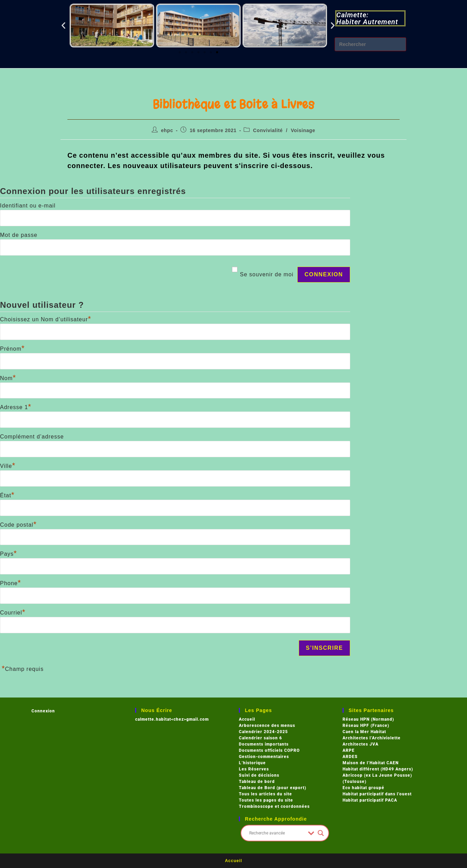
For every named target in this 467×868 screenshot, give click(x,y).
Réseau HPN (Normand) (368, 719)
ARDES (350, 757)
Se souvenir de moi (267, 274)
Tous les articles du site (265, 794)
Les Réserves (254, 769)
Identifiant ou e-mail (28, 206)
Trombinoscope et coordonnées (274, 806)
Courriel (13, 613)
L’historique (252, 763)
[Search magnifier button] (321, 833)
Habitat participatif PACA (370, 800)
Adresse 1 (16, 407)
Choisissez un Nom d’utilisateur (46, 319)
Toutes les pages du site (266, 800)
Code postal (18, 525)
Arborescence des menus (267, 726)
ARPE (349, 750)
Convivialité (268, 130)
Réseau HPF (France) (366, 726)
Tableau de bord (257, 782)
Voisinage (303, 130)
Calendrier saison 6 (260, 738)
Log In (132, 62)
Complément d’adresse (32, 437)
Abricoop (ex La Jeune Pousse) (377, 775)
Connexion (43, 711)
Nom (8, 378)
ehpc (167, 130)
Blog (102, 62)
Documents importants (264, 744)
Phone (11, 583)
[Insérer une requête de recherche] (370, 44)
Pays (8, 554)
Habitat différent (362, 769)
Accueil (247, 719)
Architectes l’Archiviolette (372, 738)
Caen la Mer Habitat (364, 732)
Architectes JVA (361, 744)
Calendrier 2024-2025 (263, 732)
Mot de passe (19, 235)
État (7, 495)
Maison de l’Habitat (364, 763)
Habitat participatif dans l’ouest (377, 794)
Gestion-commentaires (264, 757)
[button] (64, 25)
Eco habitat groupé (363, 788)
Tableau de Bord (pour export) (273, 788)
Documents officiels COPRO (269, 750)
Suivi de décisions (259, 775)
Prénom (12, 349)
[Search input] (277, 833)
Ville (8, 466)
